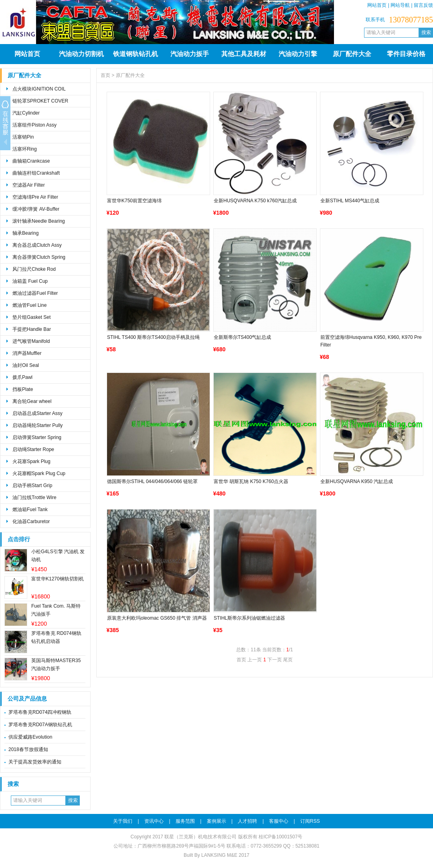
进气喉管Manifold (31, 341)
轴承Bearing (25, 233)
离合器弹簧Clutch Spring (39, 257)
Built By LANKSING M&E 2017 (216, 855)
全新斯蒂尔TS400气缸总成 (242, 337)
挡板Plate (23, 389)
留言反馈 (423, 5)
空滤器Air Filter (29, 185)
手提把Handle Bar (32, 329)
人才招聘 (247, 821)
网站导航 (400, 5)
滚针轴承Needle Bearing (39, 221)
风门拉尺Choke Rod (34, 269)
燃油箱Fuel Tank (30, 510)
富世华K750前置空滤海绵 (134, 201)
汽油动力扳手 (190, 54)
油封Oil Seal (26, 365)
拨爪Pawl (22, 377)
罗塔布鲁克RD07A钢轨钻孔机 (40, 725)
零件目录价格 (406, 54)
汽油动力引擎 (298, 54)
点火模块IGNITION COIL (39, 89)
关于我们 (123, 821)
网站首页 (377, 5)
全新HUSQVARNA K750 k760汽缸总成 (255, 201)
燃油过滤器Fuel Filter (35, 293)
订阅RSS (310, 821)
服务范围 (185, 821)
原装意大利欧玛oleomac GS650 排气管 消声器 (157, 618)
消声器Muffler (27, 353)
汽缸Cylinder (26, 113)
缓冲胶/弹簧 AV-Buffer (36, 209)
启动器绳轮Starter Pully (37, 425)
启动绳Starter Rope (33, 449)
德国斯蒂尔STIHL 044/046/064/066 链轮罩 (152, 481)
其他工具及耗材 (244, 54)
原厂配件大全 (352, 54)
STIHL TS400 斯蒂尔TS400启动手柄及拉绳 (153, 337)
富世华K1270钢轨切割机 (58, 579)
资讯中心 (154, 821)
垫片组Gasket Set (31, 317)
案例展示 (216, 821)
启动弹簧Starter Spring (37, 437)
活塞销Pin (23, 137)
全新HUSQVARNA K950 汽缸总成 (357, 481)
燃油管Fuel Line (29, 305)
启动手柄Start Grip (32, 485)
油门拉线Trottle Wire (34, 497)
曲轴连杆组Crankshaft (36, 173)
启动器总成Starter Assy (37, 413)
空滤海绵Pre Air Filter (35, 197)
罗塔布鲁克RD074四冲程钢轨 (40, 712)
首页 (105, 75)
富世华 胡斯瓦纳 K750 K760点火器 (251, 481)
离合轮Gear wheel (32, 401)
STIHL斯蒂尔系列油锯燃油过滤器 (249, 618)
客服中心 (279, 821)
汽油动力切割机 (81, 54)
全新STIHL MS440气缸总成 (350, 201)
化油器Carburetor (31, 522)
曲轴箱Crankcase (31, 161)
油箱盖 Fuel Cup (30, 281)
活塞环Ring (25, 149)
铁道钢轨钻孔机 (136, 54)
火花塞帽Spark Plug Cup (39, 473)
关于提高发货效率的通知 (35, 762)
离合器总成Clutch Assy (37, 245)
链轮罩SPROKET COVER (40, 101)
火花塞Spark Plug (31, 461)
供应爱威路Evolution (30, 737)
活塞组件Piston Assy (34, 125)
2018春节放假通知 (28, 749)
